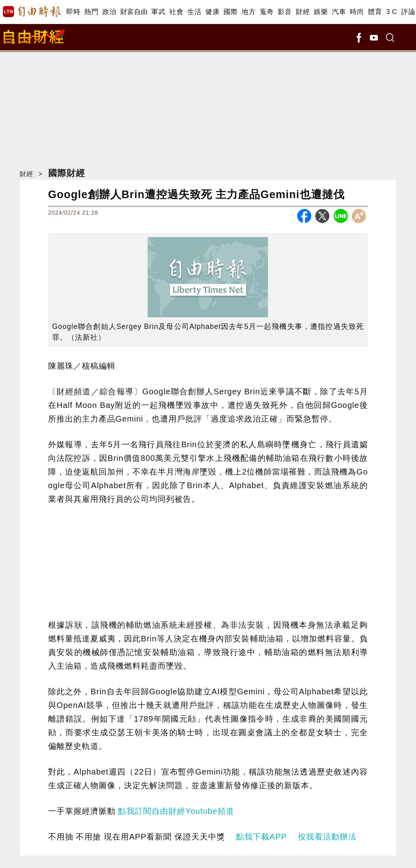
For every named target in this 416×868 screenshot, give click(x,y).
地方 (249, 12)
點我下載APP (261, 837)
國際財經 (67, 173)
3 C (392, 12)
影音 (285, 12)
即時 (73, 12)
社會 (176, 12)
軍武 (158, 12)
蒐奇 (267, 12)
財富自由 (134, 12)
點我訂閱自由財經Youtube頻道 (176, 811)
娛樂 (321, 12)
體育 (375, 12)
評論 (408, 12)
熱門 (91, 12)
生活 (194, 12)
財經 (303, 12)
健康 (212, 12)
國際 (230, 12)
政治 (109, 12)
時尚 (357, 12)
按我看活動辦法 (327, 837)
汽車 (339, 12)
